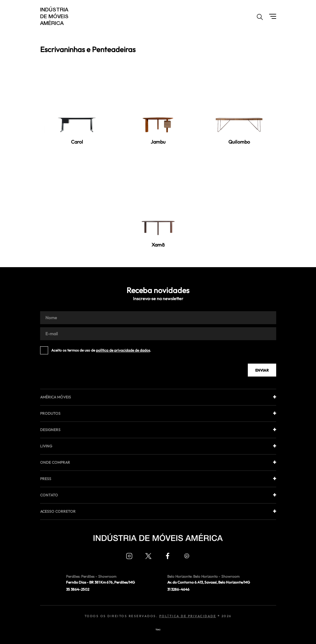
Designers (50, 430)
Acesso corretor (58, 511)
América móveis (56, 397)
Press (46, 479)
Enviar (262, 370)
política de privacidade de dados (123, 350)
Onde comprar (55, 462)
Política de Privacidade (188, 616)
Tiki (158, 630)
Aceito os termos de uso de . (101, 350)
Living (46, 446)
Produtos (50, 413)
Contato (49, 495)
